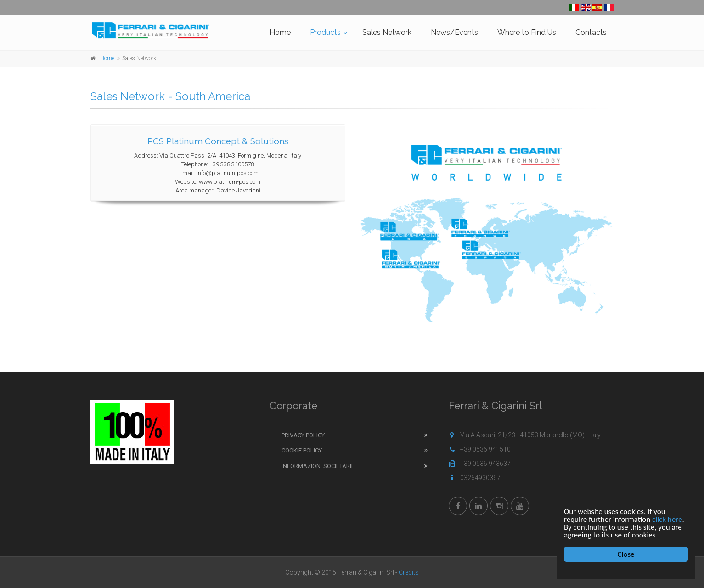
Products (325, 32)
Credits (409, 572)
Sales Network (387, 32)
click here (667, 519)
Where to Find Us (527, 32)
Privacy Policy (303, 435)
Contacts (591, 32)
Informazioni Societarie (318, 466)
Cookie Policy (302, 450)
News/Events (454, 32)
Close (626, 554)
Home (280, 32)
